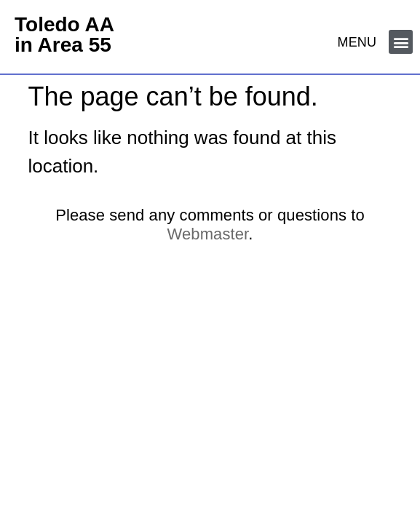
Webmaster (208, 234)
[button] (401, 42)
